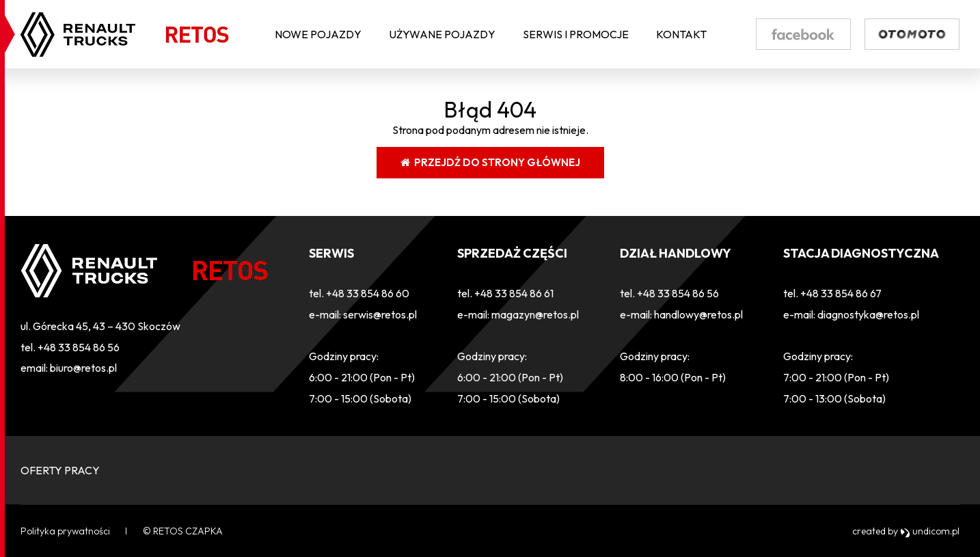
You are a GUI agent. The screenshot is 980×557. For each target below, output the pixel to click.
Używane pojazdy (442, 34)
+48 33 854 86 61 (514, 293)
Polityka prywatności (65, 531)
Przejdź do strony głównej (490, 162)
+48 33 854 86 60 (368, 293)
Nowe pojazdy (318, 34)
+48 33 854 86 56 (79, 347)
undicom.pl (930, 531)
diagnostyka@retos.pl (868, 314)
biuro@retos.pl (83, 368)
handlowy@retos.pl (698, 314)
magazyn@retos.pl (535, 314)
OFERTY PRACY (60, 470)
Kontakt (681, 34)
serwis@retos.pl (380, 314)
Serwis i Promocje (576, 34)
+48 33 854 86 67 (841, 293)
